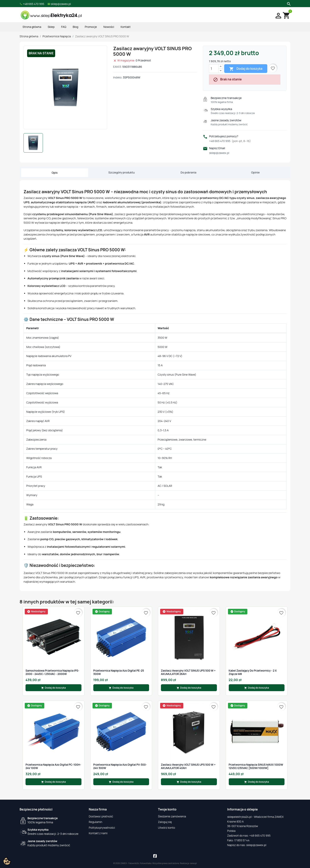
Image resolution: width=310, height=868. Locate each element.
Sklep (51, 27)
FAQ (64, 27)
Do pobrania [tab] (188, 172)
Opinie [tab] (255, 172)
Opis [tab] (55, 173)
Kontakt (126, 27)
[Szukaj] (288, 4)
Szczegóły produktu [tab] (121, 172)
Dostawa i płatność (101, 816)
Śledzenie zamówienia (172, 816)
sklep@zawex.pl (219, 153)
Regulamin (95, 822)
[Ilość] (214, 69)
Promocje (91, 27)
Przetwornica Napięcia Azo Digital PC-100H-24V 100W (53, 766)
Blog (76, 27)
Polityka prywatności (102, 828)
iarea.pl (194, 863)
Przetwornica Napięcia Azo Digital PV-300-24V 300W (120, 766)
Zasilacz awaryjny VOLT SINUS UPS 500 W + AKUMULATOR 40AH (188, 766)
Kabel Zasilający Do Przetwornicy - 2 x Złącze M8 (253, 672)
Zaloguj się (165, 822)
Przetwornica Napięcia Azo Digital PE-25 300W (119, 672)
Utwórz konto (166, 828)
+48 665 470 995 (230, 141)
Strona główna (32, 27)
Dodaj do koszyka (246, 69)
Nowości (109, 27)
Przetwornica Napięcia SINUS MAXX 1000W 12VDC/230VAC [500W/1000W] (256, 766)
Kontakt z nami (98, 833)
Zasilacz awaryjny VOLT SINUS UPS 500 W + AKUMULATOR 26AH (188, 672)
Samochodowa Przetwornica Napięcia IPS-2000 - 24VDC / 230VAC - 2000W (52, 672)
